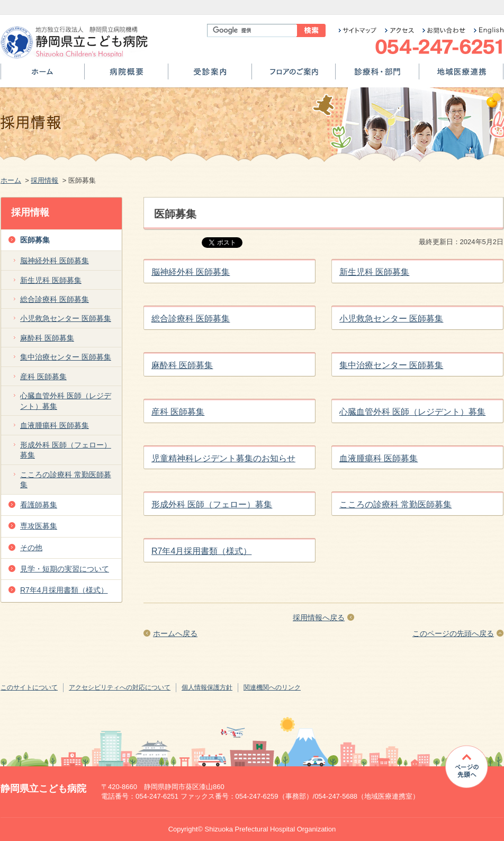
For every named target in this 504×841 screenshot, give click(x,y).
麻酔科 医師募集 (182, 365)
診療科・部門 (377, 75)
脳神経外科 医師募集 (191, 272)
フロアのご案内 (294, 75)
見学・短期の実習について (65, 569)
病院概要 (126, 75)
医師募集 (35, 240)
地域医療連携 (461, 75)
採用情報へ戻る (319, 618)
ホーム (43, 75)
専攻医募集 (39, 526)
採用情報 (44, 180)
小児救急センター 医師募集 (391, 319)
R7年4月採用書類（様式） (201, 551)
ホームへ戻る (175, 633)
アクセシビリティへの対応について (120, 687)
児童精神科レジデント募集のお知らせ (223, 458)
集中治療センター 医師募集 (391, 365)
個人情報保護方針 (207, 687)
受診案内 (210, 75)
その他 (31, 548)
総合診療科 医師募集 (191, 319)
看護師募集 (39, 505)
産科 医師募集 (178, 412)
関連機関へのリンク (272, 687)
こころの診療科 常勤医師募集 (395, 504)
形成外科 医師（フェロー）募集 (212, 504)
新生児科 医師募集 (374, 272)
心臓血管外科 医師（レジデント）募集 (412, 412)
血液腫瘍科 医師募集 (379, 458)
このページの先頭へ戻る (453, 633)
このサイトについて (29, 687)
